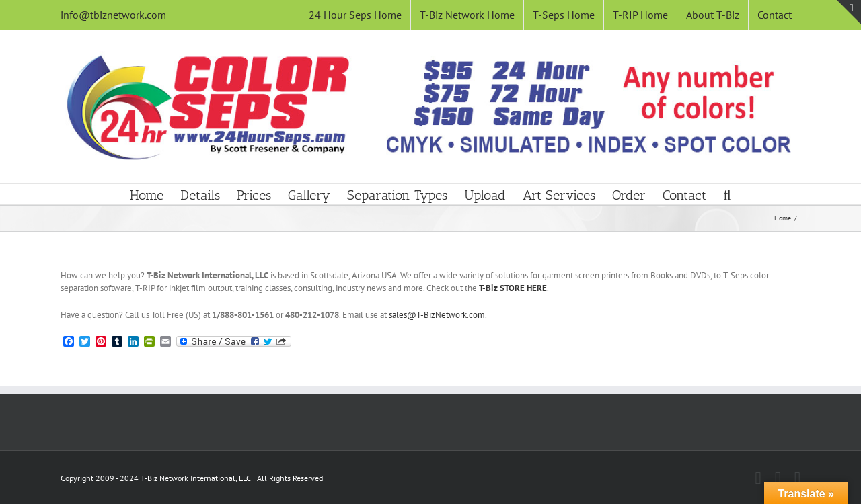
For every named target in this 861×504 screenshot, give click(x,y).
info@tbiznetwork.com (113, 15)
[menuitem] (355, 15)
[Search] (727, 194)
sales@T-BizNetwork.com (437, 315)
